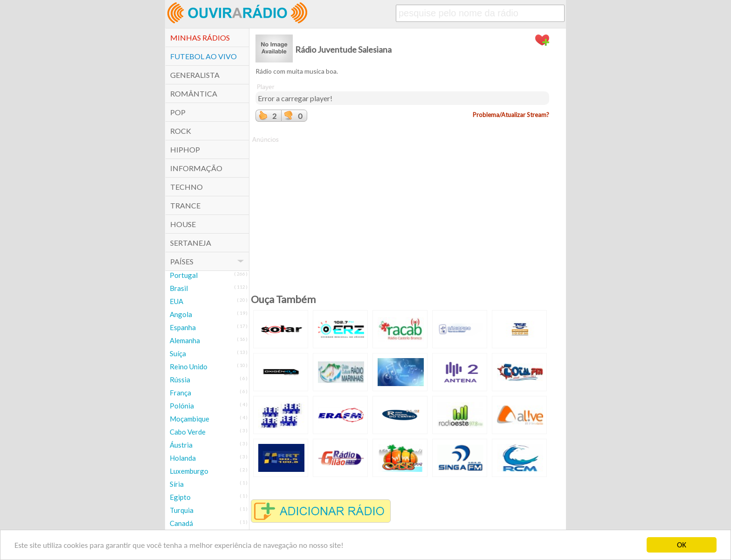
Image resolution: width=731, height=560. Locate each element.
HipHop (185, 149)
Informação (196, 168)
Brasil (179, 288)
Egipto (180, 497)
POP (178, 112)
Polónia (182, 406)
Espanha (183, 327)
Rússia (180, 380)
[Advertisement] (402, 209)
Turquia (182, 510)
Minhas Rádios (200, 38)
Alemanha (185, 340)
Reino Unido (189, 366)
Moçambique (190, 419)
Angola (181, 314)
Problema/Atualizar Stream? (511, 115)
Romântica (194, 93)
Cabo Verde (188, 432)
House (183, 224)
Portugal (184, 275)
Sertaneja (191, 243)
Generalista (195, 75)
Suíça (178, 353)
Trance (185, 205)
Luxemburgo (189, 471)
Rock (181, 131)
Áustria (181, 445)
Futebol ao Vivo (203, 56)
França (180, 393)
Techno (186, 187)
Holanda (183, 458)
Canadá (181, 523)
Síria (177, 484)
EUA (176, 301)
